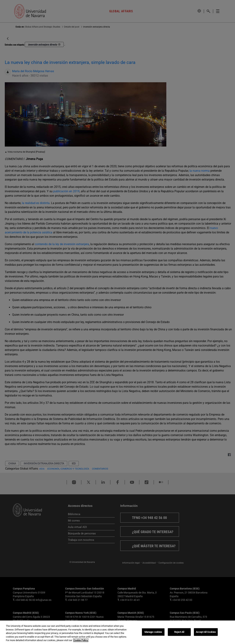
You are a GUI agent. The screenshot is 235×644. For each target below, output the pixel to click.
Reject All (179, 632)
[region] (117, 632)
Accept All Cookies (206, 632)
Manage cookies (153, 632)
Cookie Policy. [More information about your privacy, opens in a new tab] (81, 640)
